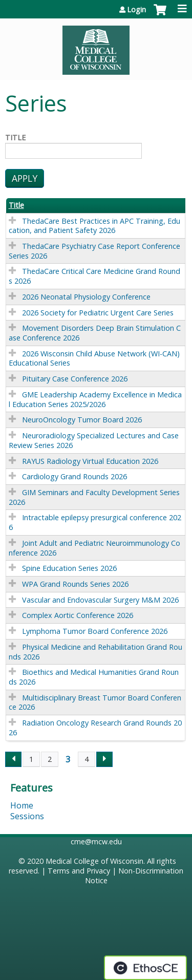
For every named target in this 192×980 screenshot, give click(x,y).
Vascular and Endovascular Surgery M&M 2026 (100, 600)
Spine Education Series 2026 (69, 568)
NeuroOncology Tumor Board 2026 (82, 420)
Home (22, 805)
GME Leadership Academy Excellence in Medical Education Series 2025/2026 (95, 399)
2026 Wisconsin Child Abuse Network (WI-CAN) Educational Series (94, 358)
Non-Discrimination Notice (134, 876)
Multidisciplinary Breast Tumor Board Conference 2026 (95, 702)
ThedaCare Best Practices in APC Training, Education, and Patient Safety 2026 (94, 226)
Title (15, 138)
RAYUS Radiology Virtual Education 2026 (90, 461)
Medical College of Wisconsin (94, 861)
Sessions (27, 816)
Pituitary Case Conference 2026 (75, 379)
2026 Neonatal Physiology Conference (86, 297)
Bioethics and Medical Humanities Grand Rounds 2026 (94, 677)
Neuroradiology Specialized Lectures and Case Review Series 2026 (94, 440)
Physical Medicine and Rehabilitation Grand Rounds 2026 (95, 652)
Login (136, 10)
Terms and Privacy (79, 871)
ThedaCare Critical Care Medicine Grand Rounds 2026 (94, 276)
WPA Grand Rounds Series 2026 (75, 584)
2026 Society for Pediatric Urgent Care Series (98, 313)
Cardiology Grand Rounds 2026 (74, 476)
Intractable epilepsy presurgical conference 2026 (95, 522)
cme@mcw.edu (96, 841)
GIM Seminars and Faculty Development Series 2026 (94, 497)
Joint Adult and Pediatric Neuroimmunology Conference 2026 (94, 548)
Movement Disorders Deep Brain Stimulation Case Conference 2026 (95, 333)
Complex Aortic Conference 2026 (78, 615)
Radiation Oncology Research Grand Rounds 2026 (95, 728)
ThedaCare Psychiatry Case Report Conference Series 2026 (94, 251)
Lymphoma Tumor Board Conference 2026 (95, 631)
